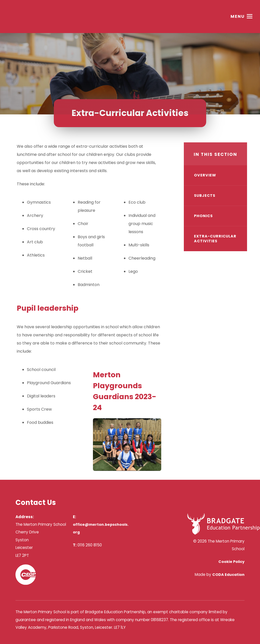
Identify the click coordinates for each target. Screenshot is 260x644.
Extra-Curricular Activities (215, 239)
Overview (205, 175)
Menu (238, 16)
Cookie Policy (231, 562)
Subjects (205, 196)
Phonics (203, 216)
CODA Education (228, 575)
